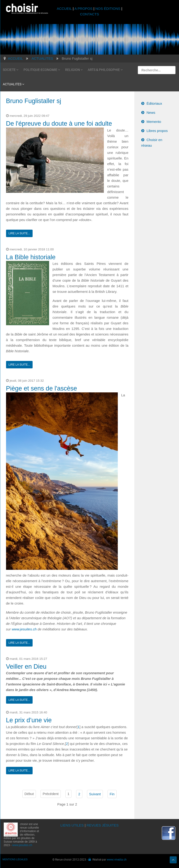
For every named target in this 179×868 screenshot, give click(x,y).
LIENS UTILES (72, 825)
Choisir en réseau (152, 143)
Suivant (95, 794)
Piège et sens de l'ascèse (42, 388)
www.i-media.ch (117, 859)
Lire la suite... (19, 233)
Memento (154, 122)
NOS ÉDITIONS (108, 9)
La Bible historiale (31, 257)
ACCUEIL (65, 9)
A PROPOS (84, 9)
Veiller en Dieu (26, 667)
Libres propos (157, 131)
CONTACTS (89, 14)
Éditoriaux (154, 103)
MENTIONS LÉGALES (15, 859)
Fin (112, 794)
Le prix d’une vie (29, 720)
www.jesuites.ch (24, 629)
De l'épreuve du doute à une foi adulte (59, 124)
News (151, 112)
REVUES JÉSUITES (103, 825)
